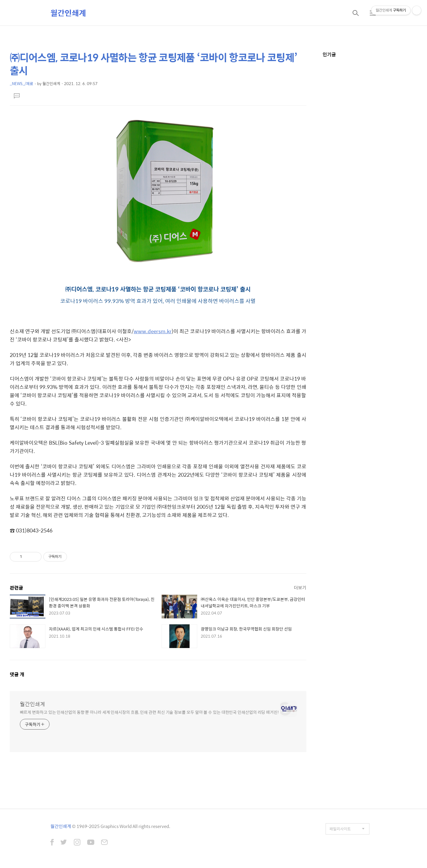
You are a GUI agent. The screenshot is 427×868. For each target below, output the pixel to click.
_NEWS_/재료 (21, 83)
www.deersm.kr (153, 331)
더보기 (300, 587)
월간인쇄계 (68, 13)
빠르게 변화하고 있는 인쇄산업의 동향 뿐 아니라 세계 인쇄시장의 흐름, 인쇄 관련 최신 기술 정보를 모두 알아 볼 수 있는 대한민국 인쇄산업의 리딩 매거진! (149, 712)
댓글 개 (17, 674)
